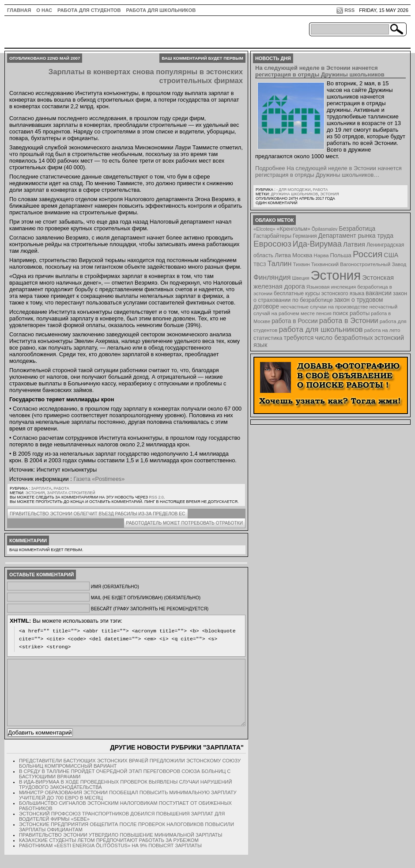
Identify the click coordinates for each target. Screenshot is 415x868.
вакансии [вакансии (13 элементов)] (379, 293)
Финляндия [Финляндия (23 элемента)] (272, 277)
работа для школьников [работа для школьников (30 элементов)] (321, 329)
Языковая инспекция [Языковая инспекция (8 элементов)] (331, 287)
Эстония (35, 493)
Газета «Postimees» (99, 479)
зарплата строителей (71, 493)
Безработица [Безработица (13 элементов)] (357, 229)
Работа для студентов (89, 10)
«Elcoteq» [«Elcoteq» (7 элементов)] (264, 229)
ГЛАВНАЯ (19, 10)
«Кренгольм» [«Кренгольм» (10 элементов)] (294, 229)
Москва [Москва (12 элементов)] (302, 255)
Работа (61, 488)
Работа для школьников (161, 10)
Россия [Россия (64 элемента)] (368, 254)
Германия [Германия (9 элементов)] (305, 236)
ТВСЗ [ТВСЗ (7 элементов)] (260, 264)
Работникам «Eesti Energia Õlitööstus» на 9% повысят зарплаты (110, 859)
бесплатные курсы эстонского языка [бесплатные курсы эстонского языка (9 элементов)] (319, 293)
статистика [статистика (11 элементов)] (268, 338)
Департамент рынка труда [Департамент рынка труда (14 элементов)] (356, 236)
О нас (44, 10)
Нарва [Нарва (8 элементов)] (321, 255)
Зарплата (41, 488)
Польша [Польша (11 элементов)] (341, 255)
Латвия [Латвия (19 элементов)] (354, 244)
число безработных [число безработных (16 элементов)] (344, 338)
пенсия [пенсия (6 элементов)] (324, 313)
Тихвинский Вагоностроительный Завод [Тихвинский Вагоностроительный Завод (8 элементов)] (359, 264)
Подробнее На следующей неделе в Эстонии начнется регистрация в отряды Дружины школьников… (328, 171)
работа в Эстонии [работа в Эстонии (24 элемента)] (349, 320)
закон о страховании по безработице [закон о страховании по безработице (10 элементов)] (330, 297)
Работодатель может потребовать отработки (185, 523)
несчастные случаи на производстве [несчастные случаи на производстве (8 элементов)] (324, 306)
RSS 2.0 (156, 497)
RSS (349, 10)
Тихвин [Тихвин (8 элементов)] (302, 264)
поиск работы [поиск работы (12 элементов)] (351, 313)
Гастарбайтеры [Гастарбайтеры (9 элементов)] (272, 236)
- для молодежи (294, 190)
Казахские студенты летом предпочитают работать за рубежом (109, 853)
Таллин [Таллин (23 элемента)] (280, 263)
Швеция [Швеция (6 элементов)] (300, 278)
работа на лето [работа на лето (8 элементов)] (382, 330)
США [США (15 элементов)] (391, 255)
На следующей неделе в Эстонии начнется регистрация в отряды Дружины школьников (320, 71)
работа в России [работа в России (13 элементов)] (295, 321)
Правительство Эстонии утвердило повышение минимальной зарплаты (121, 848)
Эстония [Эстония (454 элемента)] (336, 275)
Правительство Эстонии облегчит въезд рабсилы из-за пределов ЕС (98, 514)
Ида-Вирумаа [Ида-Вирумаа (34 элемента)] (317, 244)
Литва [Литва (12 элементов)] (283, 255)
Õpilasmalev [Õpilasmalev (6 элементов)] (325, 229)
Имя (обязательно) (115, 587)
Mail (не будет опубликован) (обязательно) (146, 598)
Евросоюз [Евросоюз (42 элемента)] (272, 244)
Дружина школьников (294, 194)
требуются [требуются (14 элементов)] (299, 338)
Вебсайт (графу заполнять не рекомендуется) (150, 609)
